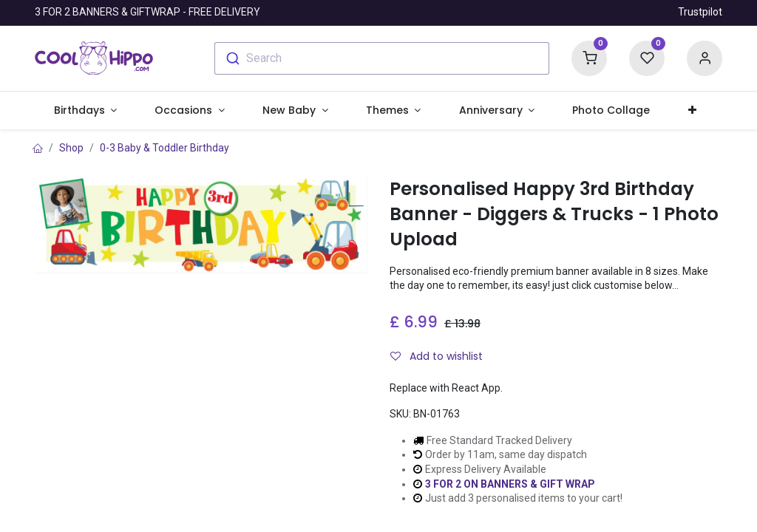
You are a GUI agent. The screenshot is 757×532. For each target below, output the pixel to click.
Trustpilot (700, 12)
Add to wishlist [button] (437, 356)
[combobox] (382, 58)
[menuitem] (611, 111)
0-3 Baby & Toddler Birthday (164, 148)
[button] (692, 111)
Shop (71, 148)
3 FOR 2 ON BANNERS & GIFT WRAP (510, 484)
